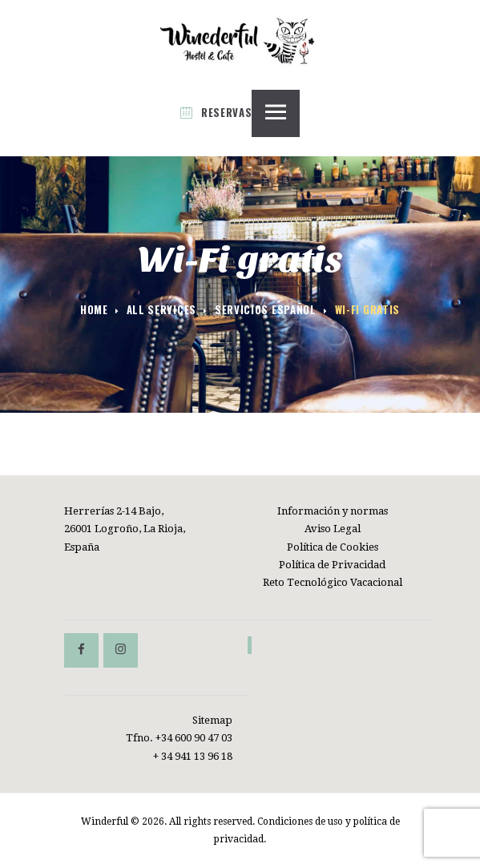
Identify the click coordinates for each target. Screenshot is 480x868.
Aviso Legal (333, 529)
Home (94, 310)
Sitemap (212, 720)
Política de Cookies (333, 547)
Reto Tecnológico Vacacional (333, 582)
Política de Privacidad (332, 565)
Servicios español (266, 310)
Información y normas (333, 511)
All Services (161, 309)
